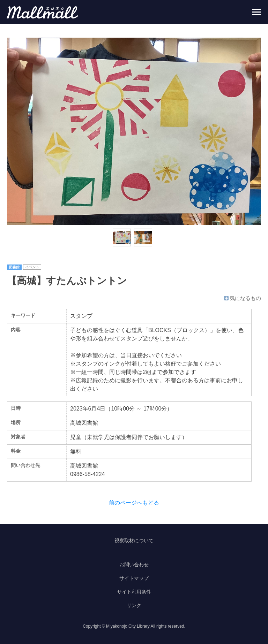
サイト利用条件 (134, 592)
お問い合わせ (134, 565)
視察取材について (134, 540)
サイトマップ (134, 578)
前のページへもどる (134, 503)
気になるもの (242, 298)
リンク (134, 605)
